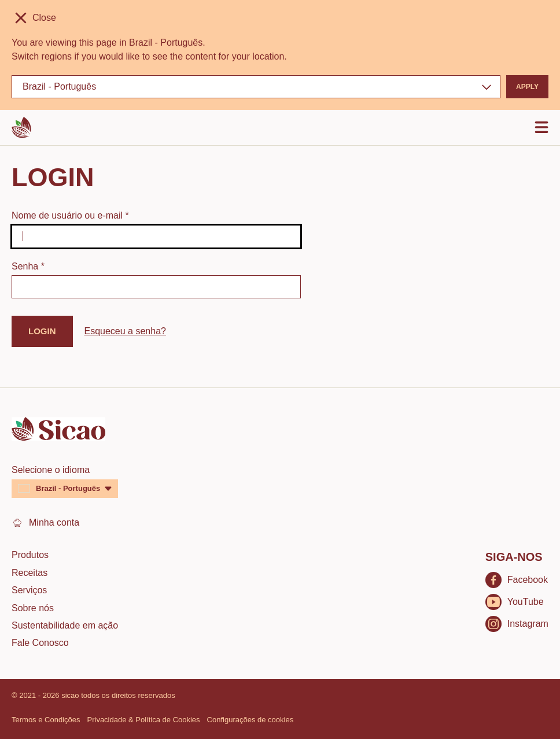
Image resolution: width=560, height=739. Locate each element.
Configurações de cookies (250, 720)
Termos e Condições (46, 720)
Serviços (29, 590)
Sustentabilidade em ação (65, 625)
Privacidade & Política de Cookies (144, 720)
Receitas (30, 573)
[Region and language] (256, 87)
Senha (28, 266)
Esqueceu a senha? (125, 331)
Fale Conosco (40, 643)
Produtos (30, 555)
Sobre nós (33, 608)
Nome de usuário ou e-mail (70, 215)
